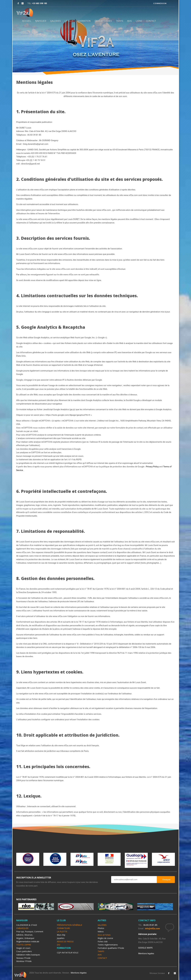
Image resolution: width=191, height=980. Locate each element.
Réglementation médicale (28, 941)
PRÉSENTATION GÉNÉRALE (69, 925)
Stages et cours (23, 948)
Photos (101, 928)
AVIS (129, 21)
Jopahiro (61, 938)
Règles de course (105, 938)
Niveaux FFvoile (23, 958)
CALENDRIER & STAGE (27, 925)
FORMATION (84, 21)
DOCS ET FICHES (103, 21)
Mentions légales (79, 973)
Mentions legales (146, 953)
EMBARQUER (22, 928)
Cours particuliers (24, 951)
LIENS (139, 21)
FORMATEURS (63, 928)
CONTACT (151, 21)
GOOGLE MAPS (145, 948)
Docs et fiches (104, 935)
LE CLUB (69, 21)
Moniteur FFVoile (24, 961)
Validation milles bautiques (28, 955)
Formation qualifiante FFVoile (111, 948)
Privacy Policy (152, 467)
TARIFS (119, 21)
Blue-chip (61, 935)
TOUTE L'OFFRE (24, 945)
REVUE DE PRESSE (65, 941)
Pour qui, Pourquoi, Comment (30, 932)
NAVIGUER (41, 21)
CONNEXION (160, 3)
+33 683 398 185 (39, 3)
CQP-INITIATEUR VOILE (68, 953)
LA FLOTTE (62, 932)
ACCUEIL (27, 21)
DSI (58, 945)
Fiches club (103, 941)
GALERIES (55, 21)
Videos (101, 932)
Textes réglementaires (108, 945)
